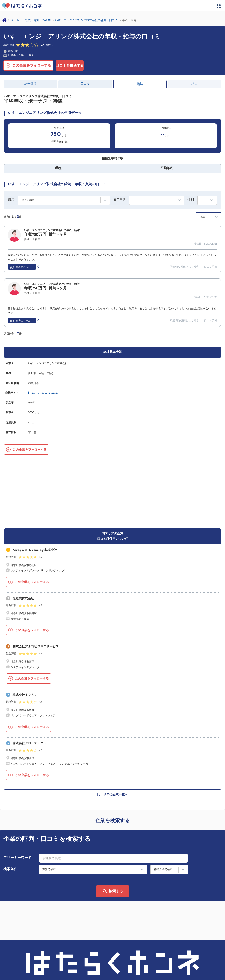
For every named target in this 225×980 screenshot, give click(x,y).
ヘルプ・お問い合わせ (22, 956)
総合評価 (31, 84)
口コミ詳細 (211, 267)
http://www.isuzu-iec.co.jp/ (43, 393)
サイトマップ (16, 939)
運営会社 (10, 973)
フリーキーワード (17, 793)
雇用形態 (120, 200)
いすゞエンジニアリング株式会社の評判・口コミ (86, 20)
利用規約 (122, 932)
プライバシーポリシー (36, 973)
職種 (11, 200)
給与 (140, 84)
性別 (191, 200)
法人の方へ (123, 939)
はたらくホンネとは (20, 932)
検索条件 (10, 804)
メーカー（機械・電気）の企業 (31, 20)
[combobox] (113, 793)
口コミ (85, 84)
